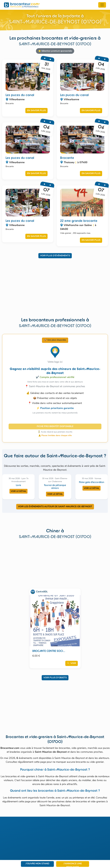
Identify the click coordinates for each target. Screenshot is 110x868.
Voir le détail (18, 491)
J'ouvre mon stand (37, 864)
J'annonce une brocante (73, 865)
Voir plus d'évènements (55, 256)
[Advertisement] (55, 290)
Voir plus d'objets (55, 678)
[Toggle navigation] (102, 5)
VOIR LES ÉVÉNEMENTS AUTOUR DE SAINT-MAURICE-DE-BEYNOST (55, 507)
